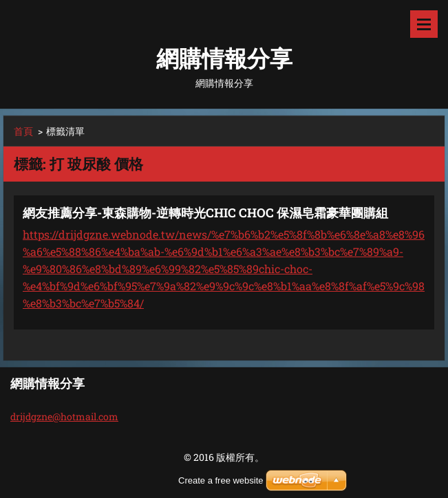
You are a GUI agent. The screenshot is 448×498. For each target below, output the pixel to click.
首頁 (23, 131)
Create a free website (221, 480)
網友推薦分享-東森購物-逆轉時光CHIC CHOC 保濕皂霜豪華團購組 (205, 213)
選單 (424, 24)
